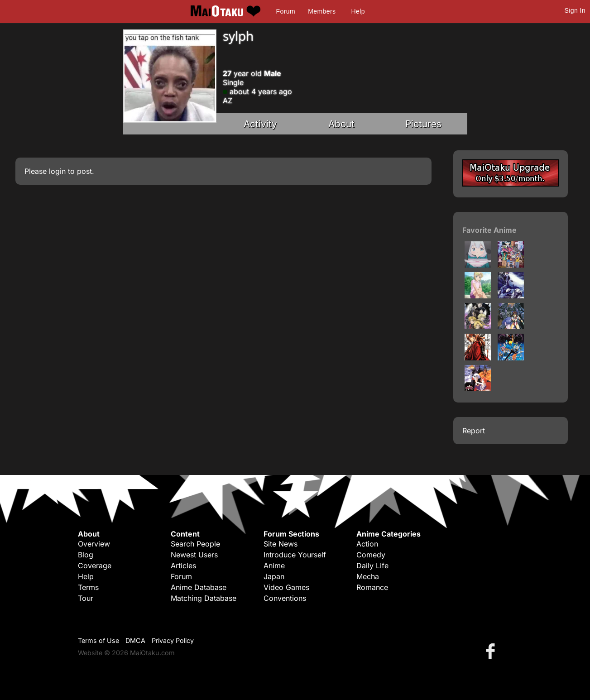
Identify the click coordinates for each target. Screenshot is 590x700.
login (57, 171)
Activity (260, 124)
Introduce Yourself (295, 555)
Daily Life (372, 566)
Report (474, 431)
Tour (86, 598)
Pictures (423, 124)
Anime (274, 566)
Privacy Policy (173, 640)
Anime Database (199, 587)
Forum (286, 11)
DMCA (135, 640)
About (341, 124)
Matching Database (204, 598)
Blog (86, 555)
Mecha (368, 576)
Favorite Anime (489, 230)
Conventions (285, 598)
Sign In (575, 10)
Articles (183, 566)
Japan (274, 576)
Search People (195, 544)
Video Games (286, 587)
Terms (88, 587)
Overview (94, 544)
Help (358, 11)
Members (322, 11)
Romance (372, 587)
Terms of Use (98, 640)
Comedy (371, 555)
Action (367, 544)
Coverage (95, 566)
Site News (281, 544)
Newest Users (194, 555)
